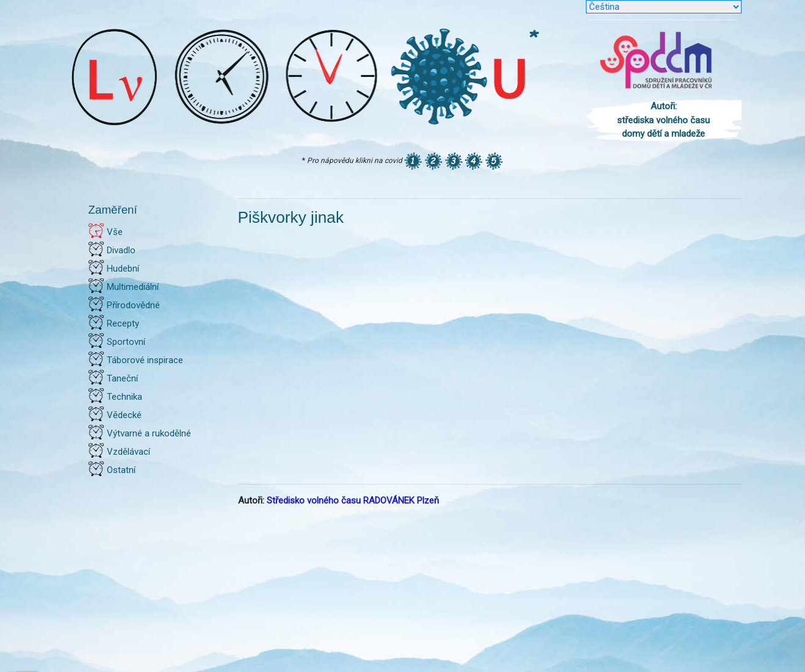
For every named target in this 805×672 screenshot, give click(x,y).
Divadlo (121, 250)
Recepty (123, 323)
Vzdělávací (128, 452)
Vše (115, 232)
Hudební (123, 269)
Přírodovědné (133, 305)
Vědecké (124, 415)
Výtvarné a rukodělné (149, 433)
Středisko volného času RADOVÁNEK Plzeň (353, 500)
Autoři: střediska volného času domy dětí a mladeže (663, 120)
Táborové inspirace (145, 360)
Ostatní (121, 470)
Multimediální (133, 287)
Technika (125, 397)
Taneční (122, 378)
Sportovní (126, 342)
